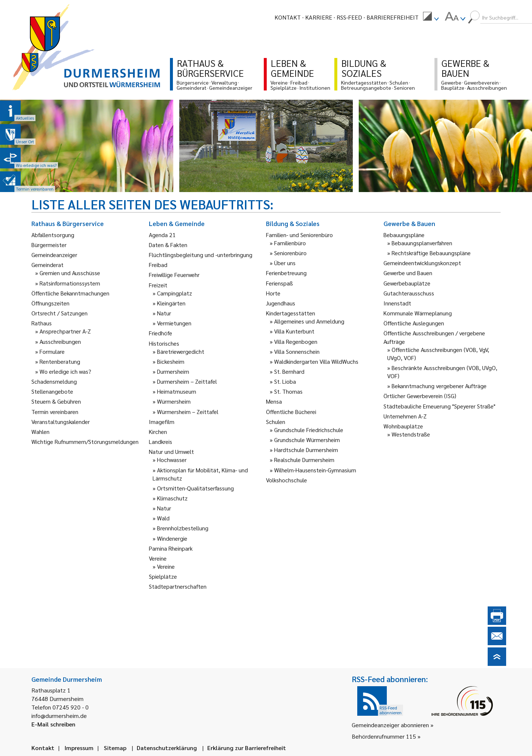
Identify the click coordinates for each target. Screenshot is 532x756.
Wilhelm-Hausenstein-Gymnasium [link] (315, 470)
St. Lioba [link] (285, 381)
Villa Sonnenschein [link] (297, 351)
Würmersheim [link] (174, 401)
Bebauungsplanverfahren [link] (422, 243)
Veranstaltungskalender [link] (61, 422)
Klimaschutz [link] (172, 498)
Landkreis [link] (161, 442)
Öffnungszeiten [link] (50, 303)
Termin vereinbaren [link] (55, 412)
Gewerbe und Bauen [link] (408, 273)
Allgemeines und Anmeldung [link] (309, 321)
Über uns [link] (285, 263)
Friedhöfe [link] (161, 333)
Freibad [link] (158, 265)
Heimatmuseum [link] (177, 391)
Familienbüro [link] (290, 243)
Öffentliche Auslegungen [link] (414, 323)
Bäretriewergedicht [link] (181, 351)
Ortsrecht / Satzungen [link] (59, 313)
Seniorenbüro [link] (290, 253)
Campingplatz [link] (175, 293)
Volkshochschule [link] (287, 480)
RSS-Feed (349, 17)
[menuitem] (431, 17)
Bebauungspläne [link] (404, 235)
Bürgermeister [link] (49, 245)
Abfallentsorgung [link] (53, 235)
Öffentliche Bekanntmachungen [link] (70, 293)
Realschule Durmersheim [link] (304, 460)
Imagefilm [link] (162, 422)
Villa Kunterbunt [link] (294, 331)
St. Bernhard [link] (289, 371)
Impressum (79, 748)
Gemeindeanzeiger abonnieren (390, 725)
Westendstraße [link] (411, 434)
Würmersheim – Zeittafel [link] (188, 412)
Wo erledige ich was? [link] (65, 371)
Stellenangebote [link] (52, 391)
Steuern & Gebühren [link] (56, 401)
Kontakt (288, 17)
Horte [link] (273, 293)
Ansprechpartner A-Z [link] (65, 331)
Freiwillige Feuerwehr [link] (174, 275)
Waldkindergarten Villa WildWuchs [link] (316, 361)
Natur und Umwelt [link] (171, 451)
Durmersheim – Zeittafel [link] (187, 381)
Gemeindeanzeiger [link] (54, 255)
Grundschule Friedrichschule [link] (309, 430)
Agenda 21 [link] (162, 235)
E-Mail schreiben (53, 724)
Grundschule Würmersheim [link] (307, 440)
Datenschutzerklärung (167, 748)
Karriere (319, 17)
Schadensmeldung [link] (54, 381)
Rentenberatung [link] (60, 361)
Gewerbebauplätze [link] (407, 283)
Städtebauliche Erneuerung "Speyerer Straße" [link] (439, 406)
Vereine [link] (166, 566)
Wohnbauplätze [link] (403, 426)
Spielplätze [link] (163, 576)
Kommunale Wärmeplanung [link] (418, 313)
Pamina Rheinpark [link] (171, 548)
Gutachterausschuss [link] (409, 293)
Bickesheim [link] (171, 361)
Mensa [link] (274, 401)
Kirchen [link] (158, 432)
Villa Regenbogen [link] (296, 341)
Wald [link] (163, 518)
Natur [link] (164, 313)
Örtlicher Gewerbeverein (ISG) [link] (420, 396)
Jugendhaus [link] (281, 303)
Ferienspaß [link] (279, 283)
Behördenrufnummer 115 (384, 736)
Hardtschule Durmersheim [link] (306, 450)
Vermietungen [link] (174, 323)
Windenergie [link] (172, 538)
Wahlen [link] (40, 432)
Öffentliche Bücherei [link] (291, 412)
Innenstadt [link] (397, 303)
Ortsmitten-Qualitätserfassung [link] (195, 488)
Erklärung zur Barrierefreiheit (247, 748)
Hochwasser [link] (172, 460)
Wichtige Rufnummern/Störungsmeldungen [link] (85, 442)
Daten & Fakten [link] (168, 245)
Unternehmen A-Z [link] (405, 416)
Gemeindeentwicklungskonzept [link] (422, 263)
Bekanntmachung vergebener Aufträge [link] (439, 386)
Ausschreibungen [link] (60, 341)
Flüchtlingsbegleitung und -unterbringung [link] (201, 255)
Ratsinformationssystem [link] (70, 283)
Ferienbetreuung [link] (286, 273)
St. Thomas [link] (288, 391)
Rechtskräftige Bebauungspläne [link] (431, 253)
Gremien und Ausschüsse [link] (70, 273)
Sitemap (115, 748)
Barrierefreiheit (393, 17)
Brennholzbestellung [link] (183, 528)
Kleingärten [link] (171, 303)
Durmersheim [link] (173, 371)
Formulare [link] (52, 351)
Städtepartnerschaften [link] (178, 586)
